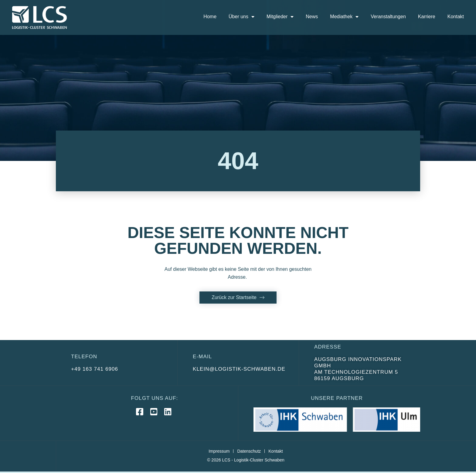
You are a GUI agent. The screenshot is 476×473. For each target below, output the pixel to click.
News (312, 17)
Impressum (219, 451)
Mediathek (344, 17)
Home (210, 17)
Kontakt (456, 17)
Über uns (241, 17)
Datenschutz (249, 451)
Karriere (427, 17)
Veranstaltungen (388, 17)
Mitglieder (280, 17)
